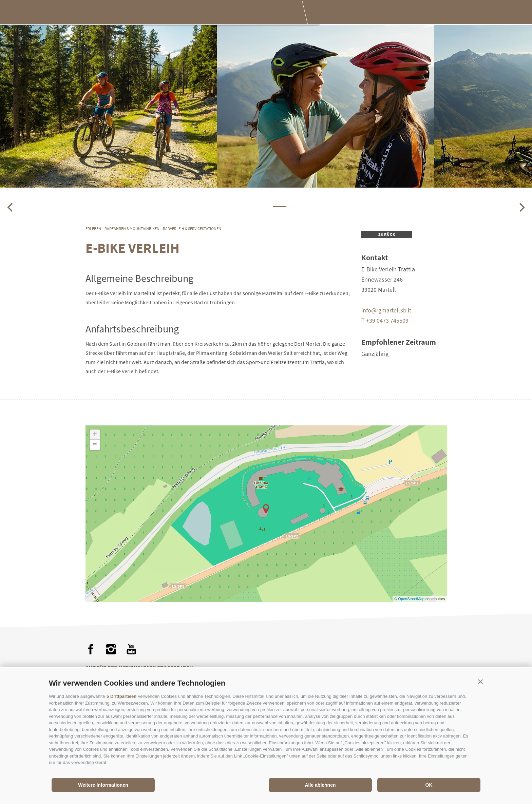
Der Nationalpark (120, 13)
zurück (387, 234)
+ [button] (94, 435)
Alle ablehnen (320, 785)
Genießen (211, 13)
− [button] (94, 445)
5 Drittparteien (121, 696)
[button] (480, 682)
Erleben (171, 13)
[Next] (521, 207)
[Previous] (11, 207)
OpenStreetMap (412, 599)
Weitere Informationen (103, 785)
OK (429, 785)
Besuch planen (260, 13)
